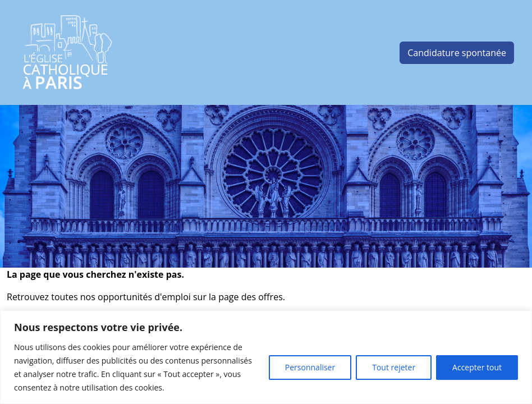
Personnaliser (310, 367)
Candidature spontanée (457, 53)
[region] (266, 357)
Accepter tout (477, 367)
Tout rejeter (394, 367)
